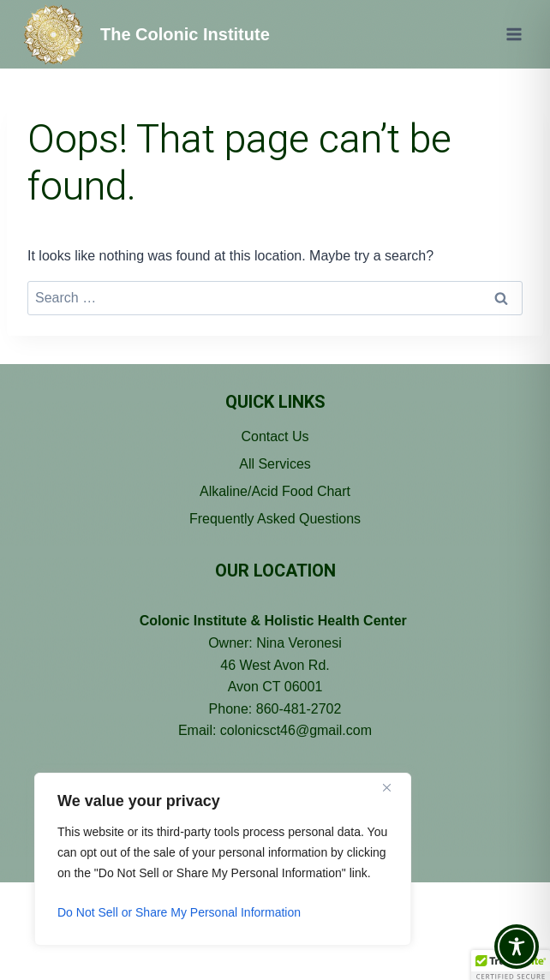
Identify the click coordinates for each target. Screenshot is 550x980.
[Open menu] (514, 34)
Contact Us (275, 436)
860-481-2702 (299, 709)
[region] (223, 859)
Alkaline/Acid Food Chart (275, 491)
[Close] (393, 787)
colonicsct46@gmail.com (296, 730)
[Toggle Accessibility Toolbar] (517, 947)
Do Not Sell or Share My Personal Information (179, 912)
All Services (275, 464)
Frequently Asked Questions (275, 519)
